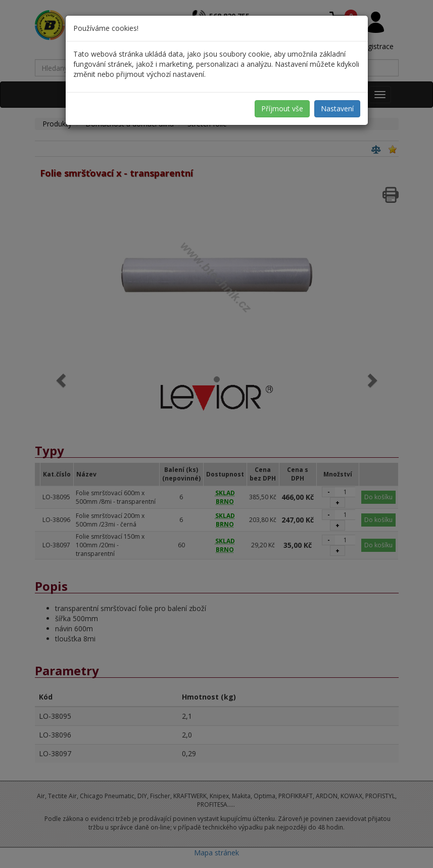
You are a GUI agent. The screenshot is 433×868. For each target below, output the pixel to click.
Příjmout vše (282, 108)
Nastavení (337, 108)
